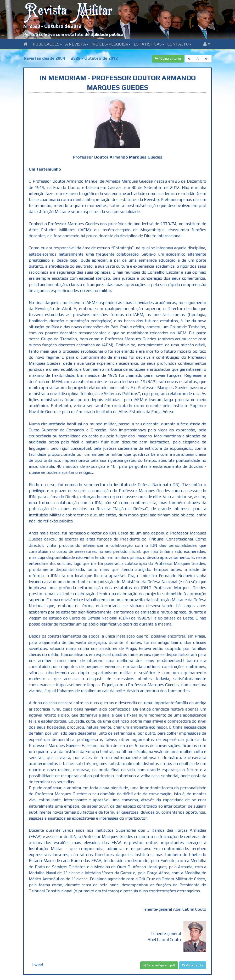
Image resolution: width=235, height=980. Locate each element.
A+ (207, 59)
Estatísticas (149, 44)
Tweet (37, 964)
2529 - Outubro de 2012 (94, 58)
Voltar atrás (193, 965)
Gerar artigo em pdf (159, 965)
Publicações (47, 44)
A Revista (77, 44)
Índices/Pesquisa (111, 44)
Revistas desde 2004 (44, 58)
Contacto (179, 44)
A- (189, 59)
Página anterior (168, 59)
